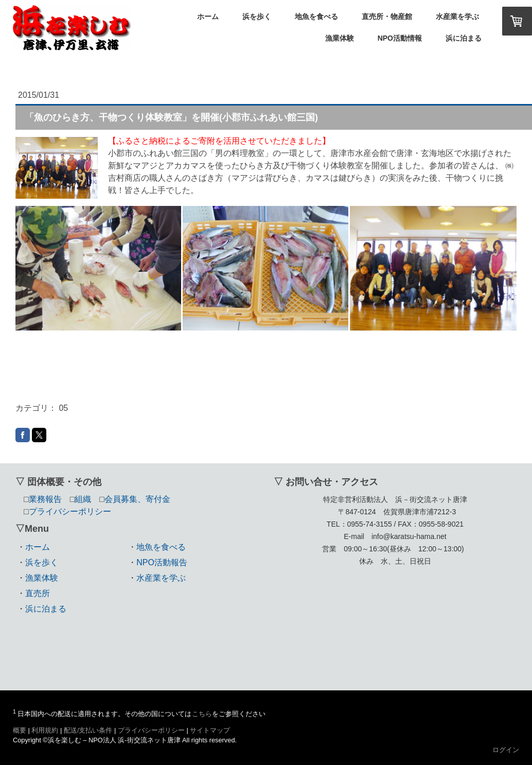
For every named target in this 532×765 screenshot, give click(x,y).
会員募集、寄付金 (137, 499)
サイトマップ (210, 730)
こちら (202, 714)
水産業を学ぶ (457, 16)
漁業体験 (340, 38)
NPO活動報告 (162, 562)
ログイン (506, 750)
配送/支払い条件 (88, 730)
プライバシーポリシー (151, 730)
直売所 (38, 593)
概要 (20, 730)
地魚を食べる (316, 16)
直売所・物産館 (387, 16)
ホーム (208, 16)
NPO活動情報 (400, 38)
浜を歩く (257, 16)
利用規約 (45, 730)
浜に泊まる (464, 38)
